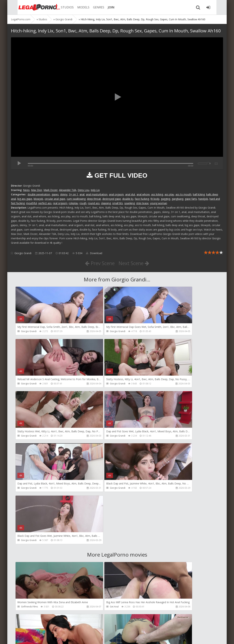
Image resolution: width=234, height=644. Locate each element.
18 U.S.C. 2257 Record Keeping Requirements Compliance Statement (127, 638)
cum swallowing (76, 199)
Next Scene (135, 263)
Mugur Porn (163, 556)
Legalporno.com (31, 7)
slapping (106, 203)
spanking (130, 203)
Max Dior (37, 190)
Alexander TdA (68, 190)
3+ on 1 (73, 194)
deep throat (94, 199)
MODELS (77, 7)
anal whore (143, 194)
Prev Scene (99, 263)
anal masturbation (97, 194)
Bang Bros (163, 503)
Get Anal (94, 503)
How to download (63, 627)
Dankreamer (28, 556)
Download (94, 253)
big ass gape (25, 199)
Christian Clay (96, 556)
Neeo (26, 190)
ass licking (157, 194)
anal (82, 194)
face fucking (142, 199)
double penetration (39, 194)
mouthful (32, 203)
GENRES (93, 7)
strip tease (142, 203)
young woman (159, 203)
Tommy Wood (97, 608)
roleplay (73, 203)
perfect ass (45, 203)
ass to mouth (183, 194)
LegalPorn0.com (38, 638)
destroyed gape (112, 199)
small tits (118, 203)
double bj (128, 199)
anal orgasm (116, 194)
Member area (37, 627)
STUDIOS (61, 7)
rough (83, 203)
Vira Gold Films (165, 608)
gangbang (178, 199)
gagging (166, 199)
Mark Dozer (51, 190)
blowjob (38, 199)
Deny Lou (83, 190)
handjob (203, 199)
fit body (155, 199)
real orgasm (60, 203)
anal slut (130, 194)
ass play (169, 194)
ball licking (199, 194)
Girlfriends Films (30, 503)
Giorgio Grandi (23, 253)
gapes (55, 194)
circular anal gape (55, 199)
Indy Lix (95, 190)
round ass (94, 203)
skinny (64, 194)
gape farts (191, 199)
